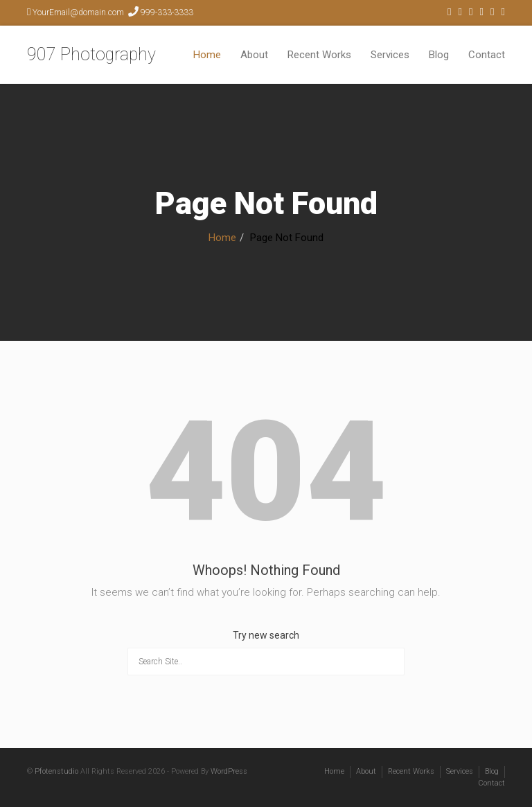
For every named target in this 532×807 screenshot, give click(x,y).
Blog (439, 55)
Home (207, 55)
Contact (487, 55)
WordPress (229, 771)
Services (390, 55)
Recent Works (319, 55)
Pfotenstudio (56, 771)
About (254, 55)
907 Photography (91, 54)
